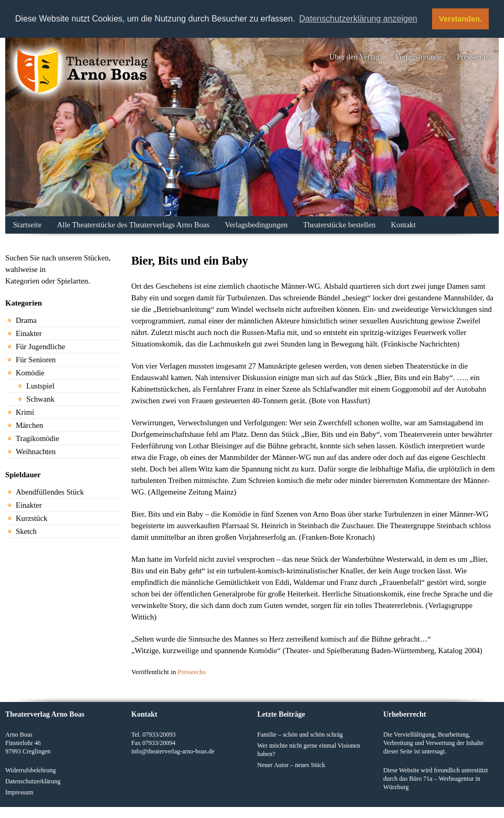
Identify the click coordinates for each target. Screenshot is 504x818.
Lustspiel (40, 386)
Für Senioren (36, 360)
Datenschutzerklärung (33, 781)
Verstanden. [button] (460, 19)
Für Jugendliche (40, 347)
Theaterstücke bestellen (339, 225)
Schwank (40, 399)
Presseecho (474, 57)
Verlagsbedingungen (256, 225)
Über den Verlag (354, 57)
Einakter (29, 333)
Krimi (25, 412)
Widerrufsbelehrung (30, 770)
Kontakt (403, 225)
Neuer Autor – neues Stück (291, 765)
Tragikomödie (38, 438)
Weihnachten (36, 452)
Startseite (28, 225)
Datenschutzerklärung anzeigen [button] (358, 19)
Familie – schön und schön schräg (300, 735)
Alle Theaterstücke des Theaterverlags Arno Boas (133, 225)
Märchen (29, 425)
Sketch (26, 531)
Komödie (30, 373)
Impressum (19, 792)
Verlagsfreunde (418, 57)
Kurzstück (31, 518)
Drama (26, 320)
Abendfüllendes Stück (50, 492)
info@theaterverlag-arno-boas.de (173, 751)
